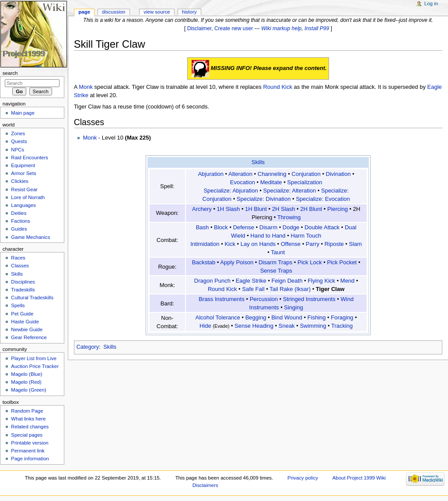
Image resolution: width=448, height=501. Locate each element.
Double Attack (322, 227)
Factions (20, 221)
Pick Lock (310, 262)
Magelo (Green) (28, 390)
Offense (291, 244)
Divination (338, 174)
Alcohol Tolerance (218, 317)
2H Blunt (311, 209)
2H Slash (284, 209)
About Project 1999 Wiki (359, 478)
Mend (348, 281)
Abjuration (211, 174)
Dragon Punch (212, 281)
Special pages (27, 435)
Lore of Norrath (28, 197)
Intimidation (205, 244)
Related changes (30, 427)
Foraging (342, 317)
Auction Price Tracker (35, 366)
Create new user (234, 28)
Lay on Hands (258, 244)
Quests (19, 141)
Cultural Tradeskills (32, 298)
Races (18, 258)
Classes (20, 266)
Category (88, 347)
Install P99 (317, 28)
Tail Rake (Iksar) (290, 289)
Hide (205, 326)
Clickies (19, 181)
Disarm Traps (275, 262)
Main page (23, 113)
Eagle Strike (251, 281)
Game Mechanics (30, 237)
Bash (203, 227)
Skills (258, 162)
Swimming (313, 326)
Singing (293, 307)
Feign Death (287, 281)
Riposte (334, 244)
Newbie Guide (27, 329)
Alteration (240, 174)
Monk (86, 87)
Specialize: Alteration (290, 191)
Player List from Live (34, 358)
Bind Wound (287, 317)
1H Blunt (256, 209)
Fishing (317, 317)
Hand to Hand (268, 236)
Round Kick (277, 87)
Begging (256, 317)
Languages (23, 205)
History (189, 12)
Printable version (30, 443)
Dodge (291, 227)
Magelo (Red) (26, 382)
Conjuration (306, 174)
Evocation (243, 182)
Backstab (204, 262)
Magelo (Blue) (26, 374)
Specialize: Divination (264, 199)
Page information (30, 459)
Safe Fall (253, 289)
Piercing (338, 209)
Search (10, 73)
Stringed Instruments (309, 299)
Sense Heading (254, 326)
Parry (313, 244)
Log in (431, 4)
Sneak (287, 326)
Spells (18, 305)
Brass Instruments (222, 299)
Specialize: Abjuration (231, 191)
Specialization (304, 182)
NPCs (17, 150)
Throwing (289, 217)
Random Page (27, 411)
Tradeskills (23, 290)
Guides (19, 229)
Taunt (278, 252)
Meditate (271, 182)
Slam (356, 244)
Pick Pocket (342, 262)
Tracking (342, 326)
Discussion (114, 12)
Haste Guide (25, 322)
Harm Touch (306, 236)
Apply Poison (237, 262)
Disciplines (23, 282)
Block (221, 227)
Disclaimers (205, 485)
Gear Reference (29, 337)
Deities (19, 213)
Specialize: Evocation (323, 199)
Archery (202, 209)
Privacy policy (303, 478)
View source (157, 12)
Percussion (264, 299)
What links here (28, 419)
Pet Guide (22, 314)
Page (84, 12)
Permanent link (28, 451)
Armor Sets (23, 173)
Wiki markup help (281, 28)
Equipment (23, 165)
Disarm (268, 227)
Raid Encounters (30, 158)
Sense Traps (276, 271)
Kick (230, 244)
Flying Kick (321, 281)
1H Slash (229, 209)
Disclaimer (199, 28)
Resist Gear (24, 189)
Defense (244, 227)
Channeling (272, 174)
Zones (18, 133)
